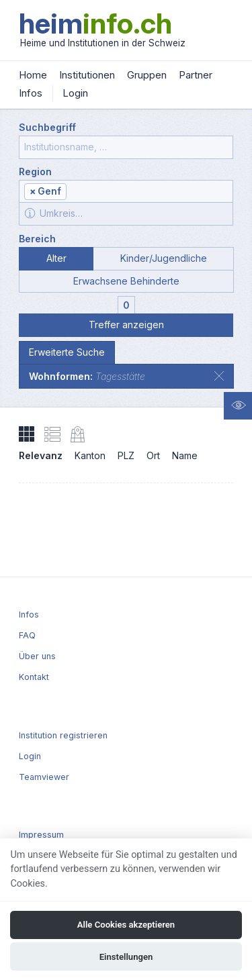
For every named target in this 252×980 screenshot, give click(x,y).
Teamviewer (44, 777)
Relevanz (41, 455)
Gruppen (147, 75)
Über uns (37, 656)
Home (33, 75)
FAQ (27, 635)
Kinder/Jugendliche (164, 258)
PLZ (126, 455)
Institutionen (87, 75)
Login (75, 93)
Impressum (41, 835)
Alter (56, 258)
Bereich (37, 239)
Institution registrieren (63, 735)
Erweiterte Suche (67, 352)
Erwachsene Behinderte (126, 281)
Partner (196, 75)
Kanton (90, 455)
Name (185, 455)
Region (35, 171)
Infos (31, 93)
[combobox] (126, 191)
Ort (153, 455)
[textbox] (149, 192)
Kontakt (34, 677)
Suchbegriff (47, 127)
